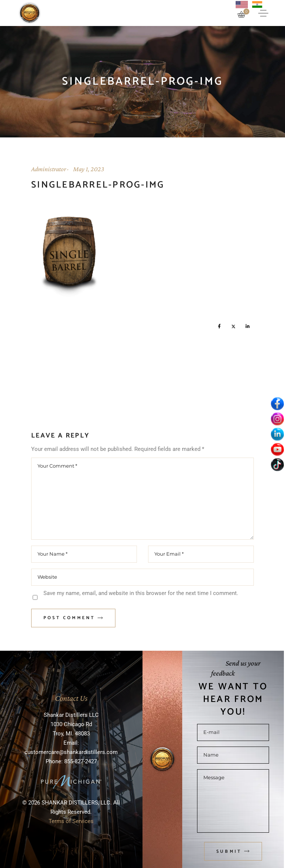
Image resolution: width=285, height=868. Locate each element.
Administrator (49, 169)
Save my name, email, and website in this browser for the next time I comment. (141, 593)
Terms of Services (71, 821)
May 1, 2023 (89, 169)
